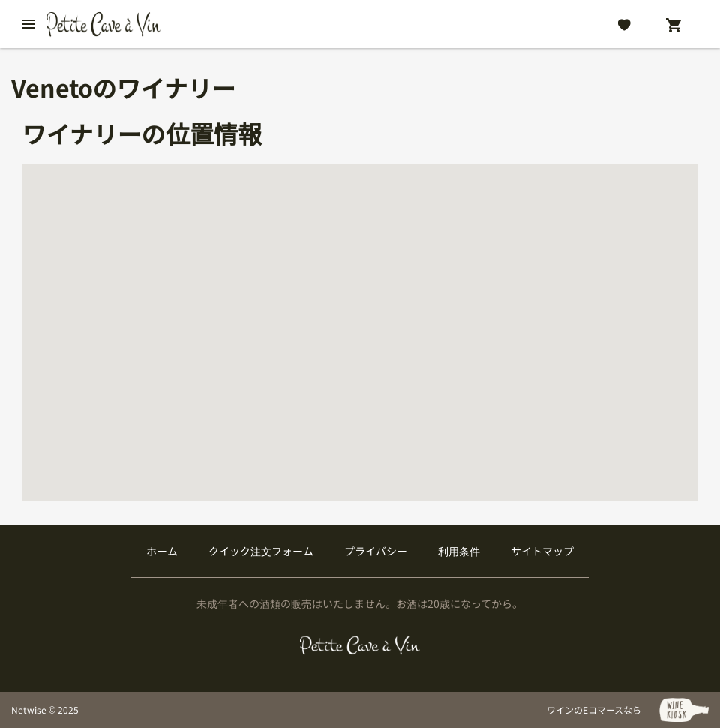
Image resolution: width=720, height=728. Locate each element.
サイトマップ (542, 551)
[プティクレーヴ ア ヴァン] (360, 645)
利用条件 (459, 551)
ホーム (162, 551)
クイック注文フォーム (261, 551)
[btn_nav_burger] (28, 24)
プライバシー (376, 551)
